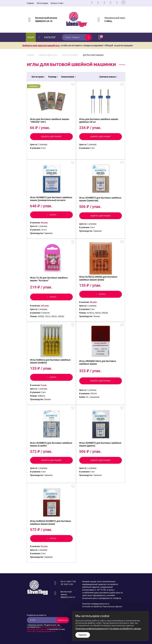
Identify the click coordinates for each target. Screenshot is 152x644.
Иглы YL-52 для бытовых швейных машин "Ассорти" (49, 279)
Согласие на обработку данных (125, 629)
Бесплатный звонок (46, 18)
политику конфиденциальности (41, 631)
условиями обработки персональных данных (44, 628)
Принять (83, 635)
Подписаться (62, 620)
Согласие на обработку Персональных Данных (102, 607)
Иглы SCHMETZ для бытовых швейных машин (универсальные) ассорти (51, 199)
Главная (30, 3)
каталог (47, 37)
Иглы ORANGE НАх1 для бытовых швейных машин (98, 362)
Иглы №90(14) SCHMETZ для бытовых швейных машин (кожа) (51, 522)
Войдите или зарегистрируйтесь (41, 45)
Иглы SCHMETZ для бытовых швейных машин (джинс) (100, 444)
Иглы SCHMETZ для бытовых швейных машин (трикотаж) (100, 199)
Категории (38, 77)
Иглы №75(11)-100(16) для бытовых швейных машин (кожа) (98, 278)
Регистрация (42, 3)
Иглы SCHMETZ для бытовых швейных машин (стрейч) (51, 444)
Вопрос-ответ (57, 3)
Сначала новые (108, 77)
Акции (31, 37)
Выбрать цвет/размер (51, 137)
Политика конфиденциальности (96, 604)
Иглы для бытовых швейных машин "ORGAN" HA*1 (50, 121)
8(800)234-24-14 (44, 21)
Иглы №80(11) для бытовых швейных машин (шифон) (50, 361)
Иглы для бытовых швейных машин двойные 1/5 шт (99, 121)
